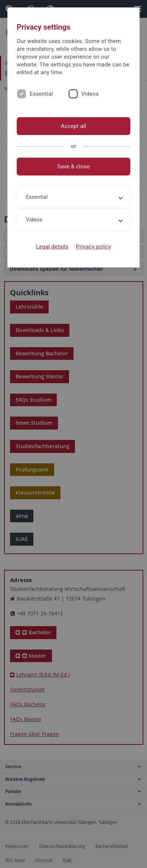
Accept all (73, 126)
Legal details (52, 247)
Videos (90, 94)
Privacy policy (93, 247)
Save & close (73, 167)
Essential (41, 94)
